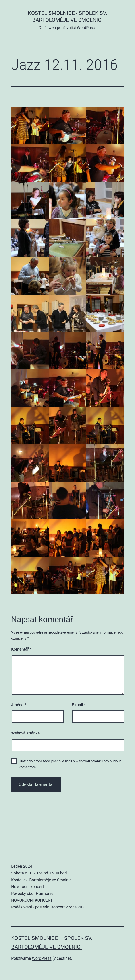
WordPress (42, 958)
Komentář (21, 649)
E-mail (79, 705)
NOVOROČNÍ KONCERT (32, 900)
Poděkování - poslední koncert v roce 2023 (49, 907)
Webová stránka (26, 733)
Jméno (19, 705)
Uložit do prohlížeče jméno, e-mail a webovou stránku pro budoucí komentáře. (71, 764)
